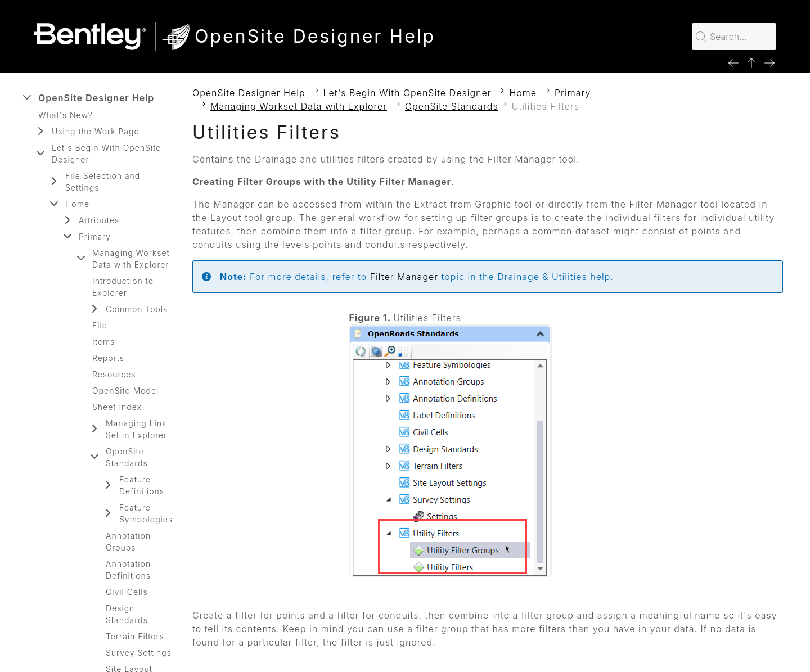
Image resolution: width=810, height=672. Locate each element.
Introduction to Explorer (123, 287)
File (100, 325)
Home (77, 204)
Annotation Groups (128, 542)
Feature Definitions (142, 485)
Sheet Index (117, 407)
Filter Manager (402, 277)
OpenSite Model (125, 391)
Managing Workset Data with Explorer (131, 259)
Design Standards (127, 614)
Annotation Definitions (128, 570)
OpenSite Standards (127, 457)
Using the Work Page (96, 131)
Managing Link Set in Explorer (136, 429)
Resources (114, 374)
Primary (95, 236)
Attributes (99, 220)
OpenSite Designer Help (96, 98)
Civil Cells (127, 592)
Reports (108, 358)
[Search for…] (734, 37)
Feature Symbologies (146, 513)
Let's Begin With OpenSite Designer (106, 154)
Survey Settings (139, 653)
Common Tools (137, 309)
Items (104, 342)
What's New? (66, 115)
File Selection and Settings (103, 182)
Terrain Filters (135, 636)
